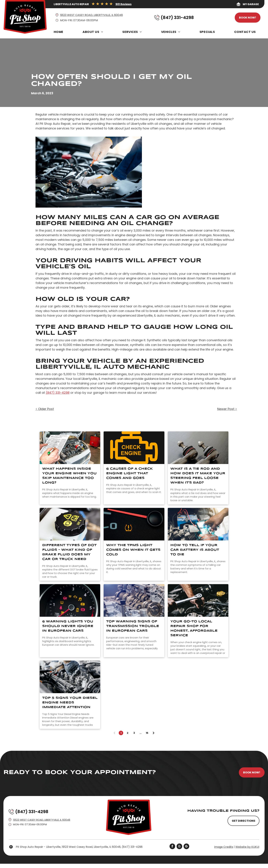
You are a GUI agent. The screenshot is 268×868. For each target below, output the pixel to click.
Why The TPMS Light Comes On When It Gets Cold (133, 550)
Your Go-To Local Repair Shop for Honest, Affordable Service (194, 628)
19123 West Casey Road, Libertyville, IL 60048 (91, 15)
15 (147, 733)
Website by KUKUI (247, 847)
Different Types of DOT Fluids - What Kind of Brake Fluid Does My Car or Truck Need (69, 552)
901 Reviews (124, 4)
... (141, 733)
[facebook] (172, 847)
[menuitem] (59, 33)
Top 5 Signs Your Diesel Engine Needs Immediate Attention (70, 703)
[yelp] (179, 847)
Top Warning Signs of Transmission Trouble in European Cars (133, 626)
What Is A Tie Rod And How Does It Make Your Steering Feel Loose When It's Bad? (198, 476)
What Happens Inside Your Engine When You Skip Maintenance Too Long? (69, 476)
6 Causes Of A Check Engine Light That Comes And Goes (130, 473)
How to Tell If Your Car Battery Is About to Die (195, 550)
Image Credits (224, 847)
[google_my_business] (186, 847)
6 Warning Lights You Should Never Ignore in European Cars (68, 626)
